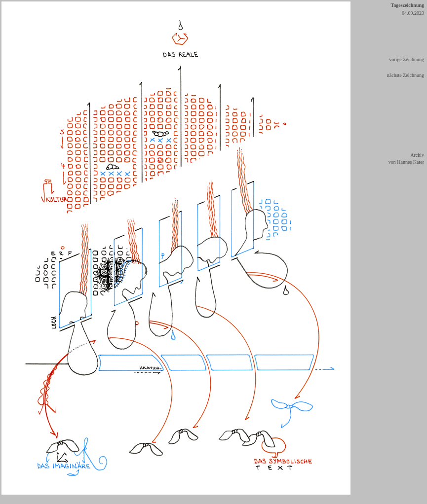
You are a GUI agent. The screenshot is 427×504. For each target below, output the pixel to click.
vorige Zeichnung (407, 59)
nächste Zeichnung (406, 75)
